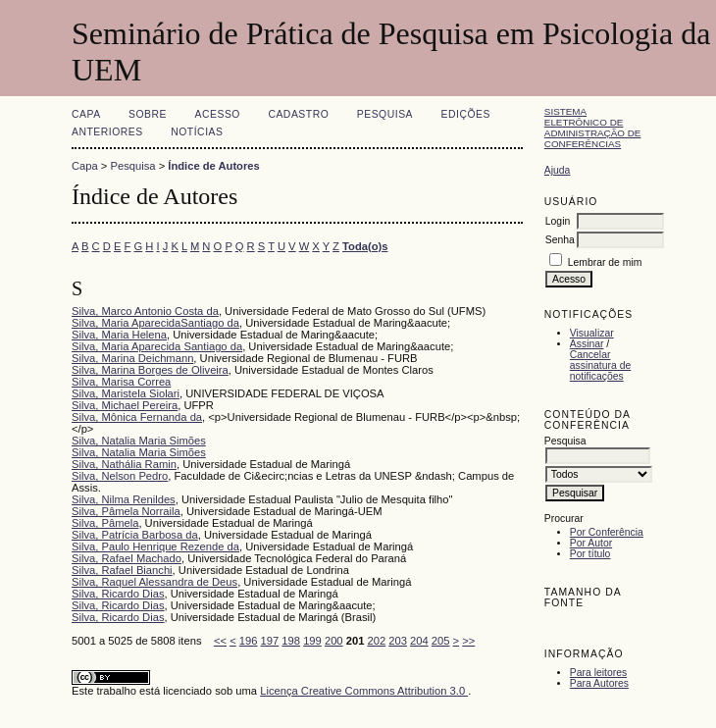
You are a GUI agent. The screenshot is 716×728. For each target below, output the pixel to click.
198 (291, 641)
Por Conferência (607, 532)
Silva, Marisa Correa (121, 382)
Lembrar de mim (605, 262)
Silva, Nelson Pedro (120, 476)
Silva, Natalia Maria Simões (139, 441)
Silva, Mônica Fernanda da (137, 417)
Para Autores (599, 683)
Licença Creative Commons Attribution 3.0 (364, 691)
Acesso (218, 114)
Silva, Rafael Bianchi (122, 570)
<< (220, 641)
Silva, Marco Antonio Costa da (145, 311)
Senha (560, 240)
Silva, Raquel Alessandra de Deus (154, 582)
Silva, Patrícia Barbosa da (135, 535)
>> (468, 641)
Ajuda (558, 170)
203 (398, 641)
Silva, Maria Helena (119, 335)
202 (376, 641)
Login (558, 221)
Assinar (587, 344)
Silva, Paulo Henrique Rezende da (155, 546)
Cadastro (298, 114)
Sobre (148, 114)
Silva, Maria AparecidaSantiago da (155, 323)
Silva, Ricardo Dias (118, 594)
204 (419, 641)
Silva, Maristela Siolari (126, 393)
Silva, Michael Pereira (125, 405)
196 (249, 641)
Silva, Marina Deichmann (132, 358)
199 (312, 641)
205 (441, 641)
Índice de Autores (213, 166)
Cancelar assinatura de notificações (600, 365)
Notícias (197, 132)
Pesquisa (385, 114)
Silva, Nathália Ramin (124, 464)
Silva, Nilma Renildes (124, 499)
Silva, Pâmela (105, 523)
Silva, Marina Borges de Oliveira (150, 370)
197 (270, 641)
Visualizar (592, 333)
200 (334, 641)
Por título (590, 554)
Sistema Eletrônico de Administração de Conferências (593, 128)
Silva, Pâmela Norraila (126, 511)
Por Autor (591, 543)
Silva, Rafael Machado (127, 558)
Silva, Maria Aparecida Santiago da (157, 346)
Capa (86, 114)
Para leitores (598, 673)
